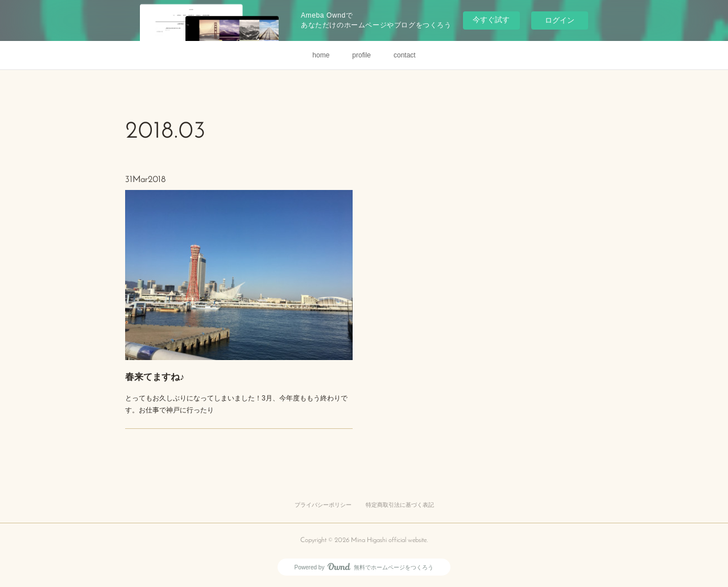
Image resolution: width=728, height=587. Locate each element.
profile (361, 55)
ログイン (560, 20)
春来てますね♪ (168, 365)
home (321, 55)
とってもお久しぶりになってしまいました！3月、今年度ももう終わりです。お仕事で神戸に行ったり (237, 388)
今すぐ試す (491, 20)
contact (405, 55)
